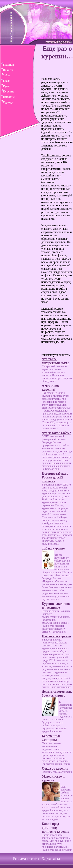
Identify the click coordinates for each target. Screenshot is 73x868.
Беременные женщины (51, 738)
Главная (7, 65)
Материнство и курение (53, 778)
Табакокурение (53, 548)
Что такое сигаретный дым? (55, 361)
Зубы (5, 75)
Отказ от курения (55, 768)
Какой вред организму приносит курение (55, 828)
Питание (7, 97)
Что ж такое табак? (56, 433)
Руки (5, 86)
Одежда (7, 102)
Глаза (5, 81)
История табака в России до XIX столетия (55, 477)
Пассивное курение (56, 636)
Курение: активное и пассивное (56, 606)
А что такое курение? (51, 388)
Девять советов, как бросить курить (57, 693)
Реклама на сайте (26, 859)
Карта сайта (51, 859)
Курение (7, 91)
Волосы (7, 70)
